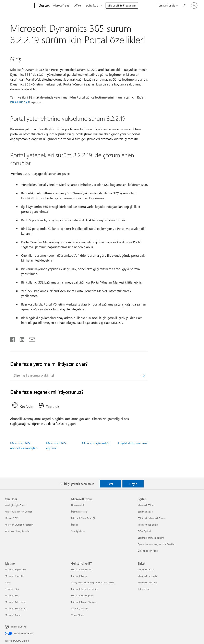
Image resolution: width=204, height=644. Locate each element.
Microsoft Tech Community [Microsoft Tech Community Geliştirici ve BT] (84, 589)
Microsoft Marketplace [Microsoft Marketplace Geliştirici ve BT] (82, 595)
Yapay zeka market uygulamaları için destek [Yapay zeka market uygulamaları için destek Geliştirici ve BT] (93, 582)
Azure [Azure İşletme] (8, 582)
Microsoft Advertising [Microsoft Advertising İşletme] (15, 602)
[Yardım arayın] (184, 5)
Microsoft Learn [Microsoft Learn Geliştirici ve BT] (79, 576)
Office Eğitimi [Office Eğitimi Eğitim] (144, 531)
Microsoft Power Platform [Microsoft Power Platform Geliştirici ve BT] (84, 602)
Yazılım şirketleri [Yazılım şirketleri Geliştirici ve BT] (79, 608)
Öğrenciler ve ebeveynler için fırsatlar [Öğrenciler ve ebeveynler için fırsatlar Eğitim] (156, 544)
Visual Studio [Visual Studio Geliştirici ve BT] (78, 615)
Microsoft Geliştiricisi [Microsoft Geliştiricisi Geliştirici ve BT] (82, 569)
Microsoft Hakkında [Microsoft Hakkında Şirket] (147, 576)
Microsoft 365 (61, 5)
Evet (110, 484)
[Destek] (44, 6)
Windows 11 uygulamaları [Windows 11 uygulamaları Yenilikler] (18, 531)
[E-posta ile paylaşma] (30, 339)
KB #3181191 (20, 102)
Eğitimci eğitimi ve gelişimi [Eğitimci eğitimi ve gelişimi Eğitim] (151, 538)
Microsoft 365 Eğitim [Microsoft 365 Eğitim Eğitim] (148, 525)
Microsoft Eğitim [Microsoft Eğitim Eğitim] (146, 505)
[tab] (24, 406)
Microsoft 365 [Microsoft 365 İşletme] (12, 595)
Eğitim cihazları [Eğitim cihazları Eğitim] (145, 512)
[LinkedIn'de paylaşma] (20, 339)
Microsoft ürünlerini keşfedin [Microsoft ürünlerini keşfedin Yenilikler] (19, 525)
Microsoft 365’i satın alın (122, 5)
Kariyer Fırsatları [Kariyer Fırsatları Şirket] (146, 569)
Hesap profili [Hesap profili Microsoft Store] (77, 505)
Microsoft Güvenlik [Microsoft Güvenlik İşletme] (14, 576)
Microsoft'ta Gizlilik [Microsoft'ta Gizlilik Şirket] (147, 582)
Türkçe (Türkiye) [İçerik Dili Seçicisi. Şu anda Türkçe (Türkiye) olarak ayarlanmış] (19, 626)
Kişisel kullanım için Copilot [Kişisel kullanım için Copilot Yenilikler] (18, 512)
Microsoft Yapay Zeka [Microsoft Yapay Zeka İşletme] (15, 569)
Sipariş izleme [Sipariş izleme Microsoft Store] (78, 531)
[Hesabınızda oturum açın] (194, 5)
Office (77, 5)
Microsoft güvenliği (96, 443)
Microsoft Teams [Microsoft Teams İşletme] (13, 615)
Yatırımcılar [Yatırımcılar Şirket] (143, 589)
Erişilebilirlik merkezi (133, 443)
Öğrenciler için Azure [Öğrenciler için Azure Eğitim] (148, 551)
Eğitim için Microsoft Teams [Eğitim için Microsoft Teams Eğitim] (151, 518)
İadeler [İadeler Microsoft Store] (75, 525)
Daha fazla (92, 5)
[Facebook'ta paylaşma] (13, 339)
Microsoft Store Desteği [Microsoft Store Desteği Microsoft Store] (83, 518)
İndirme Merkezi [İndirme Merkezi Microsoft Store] (79, 512)
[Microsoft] (19, 6)
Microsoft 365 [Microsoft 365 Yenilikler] (12, 518)
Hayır (133, 484)
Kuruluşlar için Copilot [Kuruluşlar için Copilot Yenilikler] (16, 505)
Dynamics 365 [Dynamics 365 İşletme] (12, 589)
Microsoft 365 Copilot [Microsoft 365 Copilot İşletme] (16, 608)
